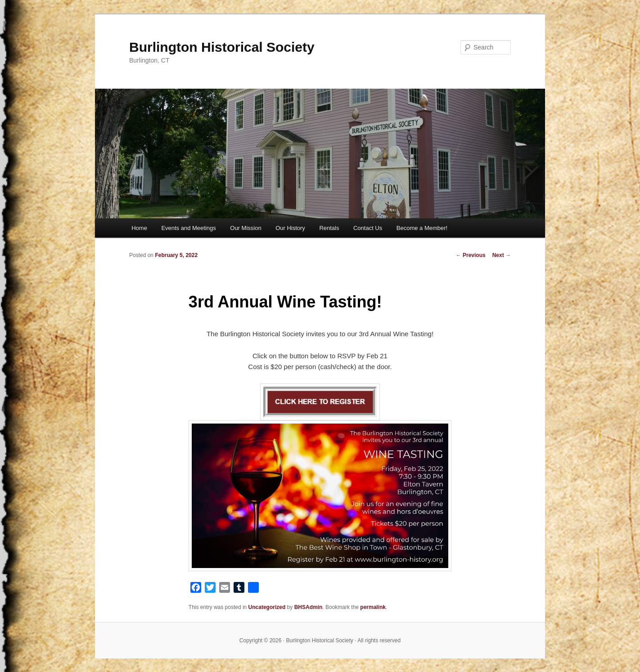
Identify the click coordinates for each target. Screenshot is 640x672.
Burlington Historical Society (222, 47)
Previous (471, 255)
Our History (290, 228)
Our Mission (246, 228)
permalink (373, 607)
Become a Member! (422, 228)
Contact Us (368, 228)
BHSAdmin (309, 607)
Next (502, 255)
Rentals (329, 228)
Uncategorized (267, 607)
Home (139, 228)
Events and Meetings (188, 228)
